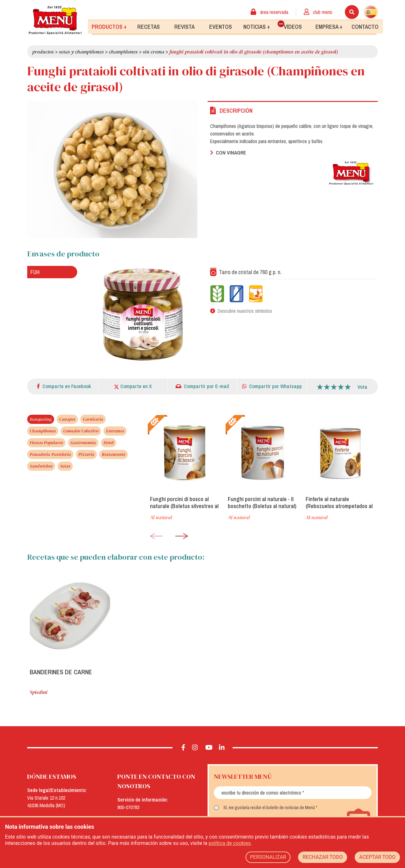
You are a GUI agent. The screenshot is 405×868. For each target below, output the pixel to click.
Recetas (149, 26)
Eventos (221, 26)
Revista (184, 26)
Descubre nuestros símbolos (245, 311)
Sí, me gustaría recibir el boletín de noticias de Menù (269, 808)
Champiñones (123, 52)
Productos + (109, 26)
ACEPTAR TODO (377, 857)
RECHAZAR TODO (323, 857)
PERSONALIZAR (268, 857)
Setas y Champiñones (81, 52)
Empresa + (329, 26)
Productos (43, 52)
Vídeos (290, 25)
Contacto (365, 26)
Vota (362, 387)
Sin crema (153, 52)
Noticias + (257, 26)
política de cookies (230, 843)
